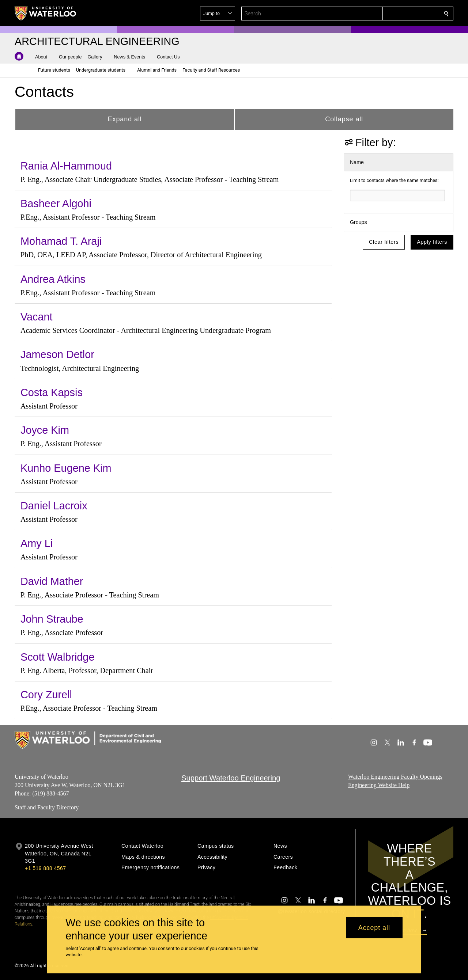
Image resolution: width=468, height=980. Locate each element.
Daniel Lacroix (54, 506)
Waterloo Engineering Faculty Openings (395, 777)
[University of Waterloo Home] (46, 13)
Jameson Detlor (57, 354)
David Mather (52, 581)
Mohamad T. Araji (61, 241)
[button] (393, 14)
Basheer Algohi (56, 204)
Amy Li (37, 543)
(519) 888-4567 (50, 793)
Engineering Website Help (379, 785)
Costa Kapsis (52, 392)
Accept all (374, 927)
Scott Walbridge (57, 657)
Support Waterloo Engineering (231, 778)
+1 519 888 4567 (45, 868)
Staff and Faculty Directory (47, 808)
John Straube (52, 619)
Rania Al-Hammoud (66, 166)
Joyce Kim (45, 430)
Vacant (37, 317)
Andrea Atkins (53, 279)
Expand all (125, 119)
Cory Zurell (46, 695)
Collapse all (344, 119)
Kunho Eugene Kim (66, 468)
